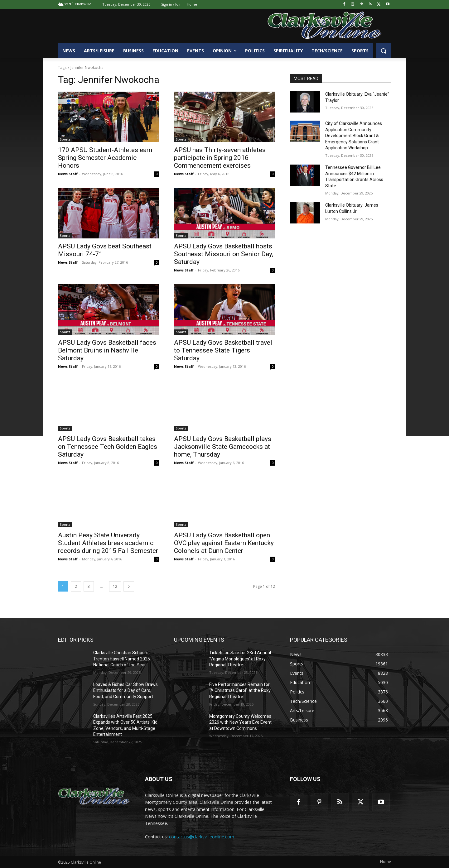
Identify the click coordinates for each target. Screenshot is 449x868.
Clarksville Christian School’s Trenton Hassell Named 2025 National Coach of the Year (122, 659)
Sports (65, 139)
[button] (384, 51)
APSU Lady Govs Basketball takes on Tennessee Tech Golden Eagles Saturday (108, 447)
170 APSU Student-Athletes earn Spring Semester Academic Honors (105, 158)
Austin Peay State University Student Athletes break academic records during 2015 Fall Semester (108, 543)
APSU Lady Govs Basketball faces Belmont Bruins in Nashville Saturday (107, 350)
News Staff (68, 174)
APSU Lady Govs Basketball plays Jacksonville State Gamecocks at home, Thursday (223, 447)
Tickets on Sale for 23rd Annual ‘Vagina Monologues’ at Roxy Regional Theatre (240, 659)
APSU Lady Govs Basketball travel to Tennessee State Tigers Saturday (223, 350)
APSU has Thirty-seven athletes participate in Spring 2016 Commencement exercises (220, 158)
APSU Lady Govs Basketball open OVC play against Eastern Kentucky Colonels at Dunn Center (224, 543)
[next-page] (129, 586)
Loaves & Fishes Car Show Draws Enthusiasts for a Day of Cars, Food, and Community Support (126, 691)
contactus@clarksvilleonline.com (202, 837)
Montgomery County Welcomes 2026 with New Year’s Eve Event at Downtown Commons (240, 722)
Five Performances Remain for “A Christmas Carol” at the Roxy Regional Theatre (240, 691)
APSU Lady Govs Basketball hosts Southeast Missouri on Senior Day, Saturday (224, 254)
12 (115, 586)
